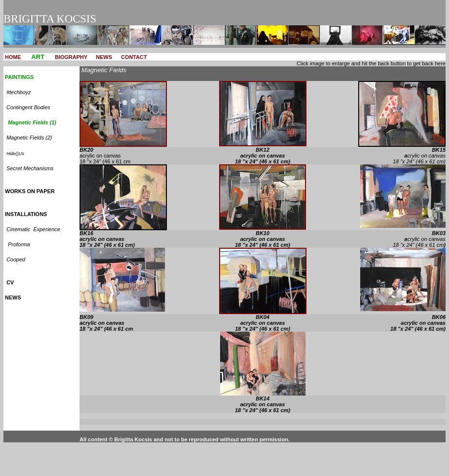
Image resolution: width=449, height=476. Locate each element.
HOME (14, 57)
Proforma (19, 244)
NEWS (104, 57)
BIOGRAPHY (71, 57)
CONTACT (134, 57)
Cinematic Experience (33, 229)
